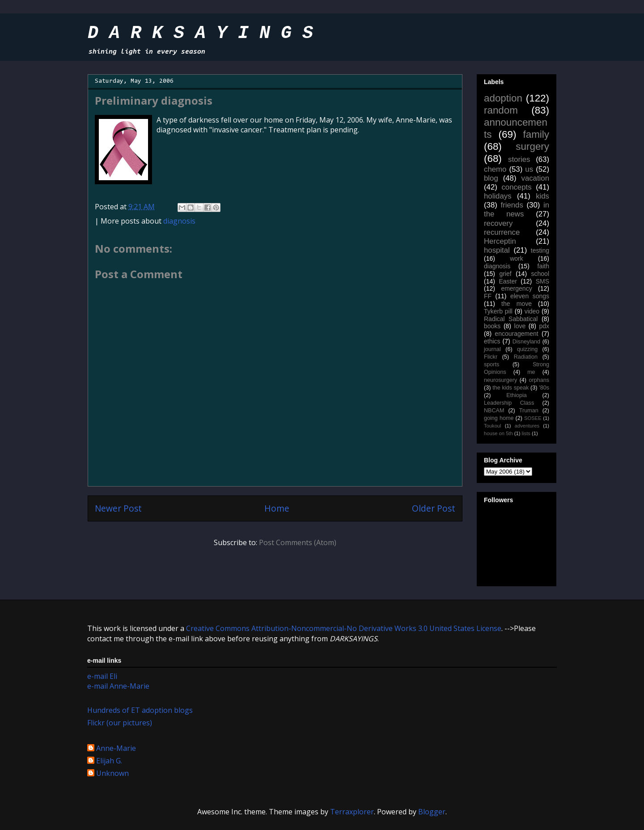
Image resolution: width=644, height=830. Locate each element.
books (492, 326)
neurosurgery (500, 380)
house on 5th (498, 433)
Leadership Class (509, 403)
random (501, 110)
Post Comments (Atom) (298, 542)
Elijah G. (109, 761)
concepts (516, 187)
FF (488, 296)
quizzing (527, 349)
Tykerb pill (498, 311)
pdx (544, 326)
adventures (527, 426)
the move (517, 304)
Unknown (112, 774)
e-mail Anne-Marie (118, 686)
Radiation (526, 357)
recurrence (502, 232)
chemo (495, 169)
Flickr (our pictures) (120, 723)
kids (542, 196)
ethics (492, 341)
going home (499, 418)
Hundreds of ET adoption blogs (140, 710)
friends (512, 205)
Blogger (432, 812)
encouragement (516, 334)
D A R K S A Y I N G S (200, 33)
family (536, 134)
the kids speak (511, 388)
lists (526, 433)
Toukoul (493, 426)
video (532, 311)
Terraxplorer (352, 812)
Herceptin (500, 241)
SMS (542, 281)
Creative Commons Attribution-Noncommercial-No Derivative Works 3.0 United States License (344, 628)
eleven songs (530, 296)
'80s (544, 388)
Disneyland (526, 342)
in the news (517, 210)
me (531, 372)
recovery (498, 223)
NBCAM (494, 411)
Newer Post (118, 508)
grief (505, 274)
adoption (503, 98)
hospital (497, 250)
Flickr (491, 357)
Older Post (434, 508)
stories (519, 159)
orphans (539, 380)
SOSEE (533, 418)
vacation (535, 178)
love (520, 326)
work (517, 258)
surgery (532, 146)
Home (277, 508)
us (529, 169)
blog (491, 178)
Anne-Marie (116, 749)
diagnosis (179, 221)
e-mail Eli (102, 676)
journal (492, 349)
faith (543, 266)
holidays (498, 196)
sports (491, 364)
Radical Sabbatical (511, 319)
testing (540, 250)
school (540, 274)
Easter (508, 281)
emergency (516, 288)
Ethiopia (517, 395)
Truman (529, 411)
